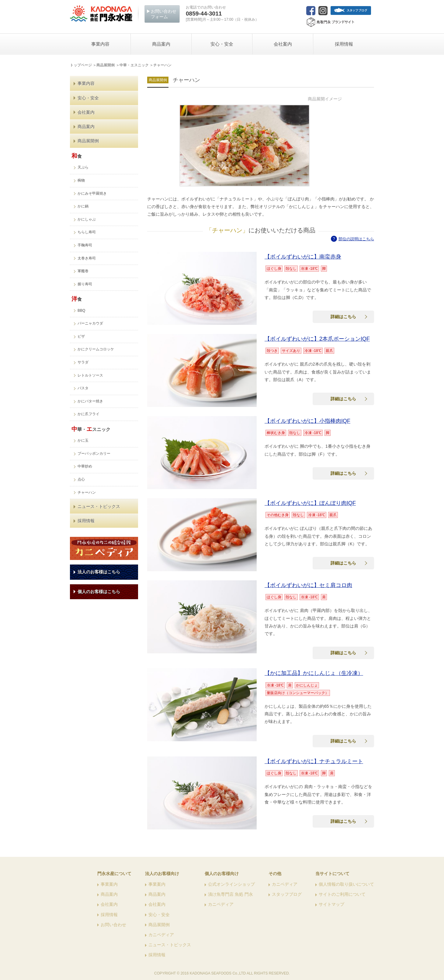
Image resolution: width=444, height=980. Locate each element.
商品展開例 (88, 141)
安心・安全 (88, 98)
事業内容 (86, 83)
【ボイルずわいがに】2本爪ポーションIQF (317, 339)
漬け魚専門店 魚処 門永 (231, 894)
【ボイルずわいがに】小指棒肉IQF (307, 421)
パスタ (83, 388)
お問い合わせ (113, 925)
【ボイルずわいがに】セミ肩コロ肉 (308, 585)
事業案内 (109, 884)
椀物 (81, 180)
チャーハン (87, 492)
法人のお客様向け (162, 874)
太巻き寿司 (87, 258)
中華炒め (85, 466)
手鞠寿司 (85, 245)
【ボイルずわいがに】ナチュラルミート (314, 761)
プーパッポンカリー (94, 454)
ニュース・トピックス (99, 506)
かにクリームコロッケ (96, 349)
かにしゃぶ (87, 219)
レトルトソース (90, 375)
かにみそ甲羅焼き (92, 193)
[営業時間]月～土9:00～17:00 (222, 16)
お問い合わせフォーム (164, 14)
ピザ (81, 336)
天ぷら (83, 167)
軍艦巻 (83, 271)
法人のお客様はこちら (99, 572)
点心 (81, 479)
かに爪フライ (88, 414)
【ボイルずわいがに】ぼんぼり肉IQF (310, 503)
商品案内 (86, 127)
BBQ (81, 311)
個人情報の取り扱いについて (346, 884)
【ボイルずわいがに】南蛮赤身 (303, 257)
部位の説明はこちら (356, 239)
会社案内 (86, 112)
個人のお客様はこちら (99, 592)
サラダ (83, 362)
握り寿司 (85, 284)
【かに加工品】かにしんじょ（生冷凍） (314, 673)
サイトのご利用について (342, 894)
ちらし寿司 (87, 232)
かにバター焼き (90, 401)
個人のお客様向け (222, 874)
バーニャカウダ (90, 323)
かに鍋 (83, 206)
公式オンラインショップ (231, 884)
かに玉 (83, 440)
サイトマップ (331, 904)
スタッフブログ (287, 894)
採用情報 (86, 521)
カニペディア (161, 935)
